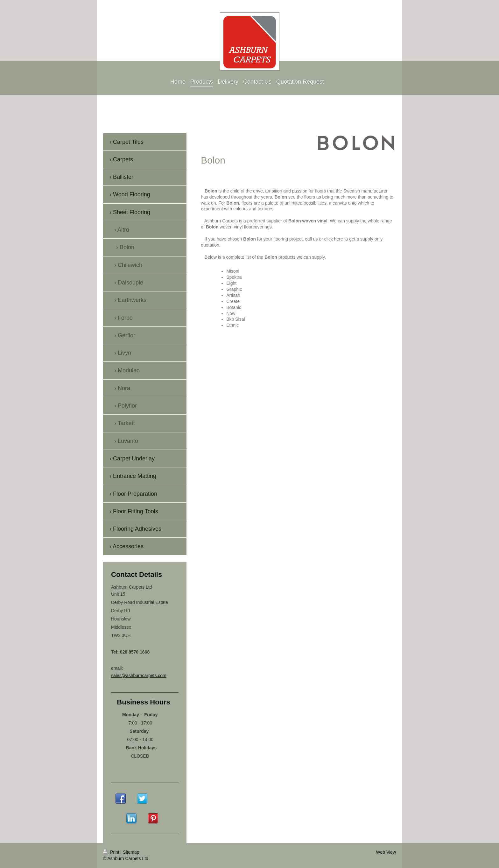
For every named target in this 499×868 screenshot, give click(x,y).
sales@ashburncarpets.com (139, 675)
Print (112, 852)
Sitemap (131, 852)
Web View (386, 852)
